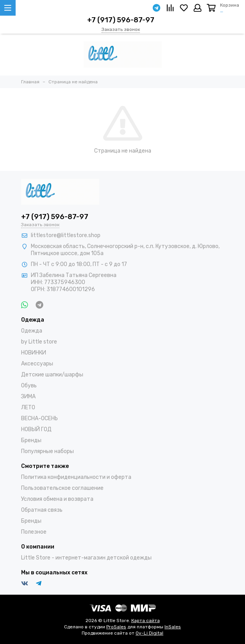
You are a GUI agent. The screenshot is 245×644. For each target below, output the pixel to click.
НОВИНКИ (34, 353)
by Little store (39, 342)
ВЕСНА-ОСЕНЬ (39, 418)
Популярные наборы (47, 451)
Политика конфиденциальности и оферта (76, 477)
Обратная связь (42, 510)
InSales (173, 627)
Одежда (32, 331)
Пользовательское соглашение (62, 488)
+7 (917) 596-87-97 (121, 20)
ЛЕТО (28, 407)
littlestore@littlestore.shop (66, 235)
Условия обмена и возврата (57, 499)
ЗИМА (28, 397)
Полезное (34, 532)
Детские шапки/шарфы (52, 375)
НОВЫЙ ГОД (36, 429)
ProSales (116, 627)
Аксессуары (37, 364)
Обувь (29, 386)
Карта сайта (146, 621)
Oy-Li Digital (149, 633)
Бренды (31, 440)
